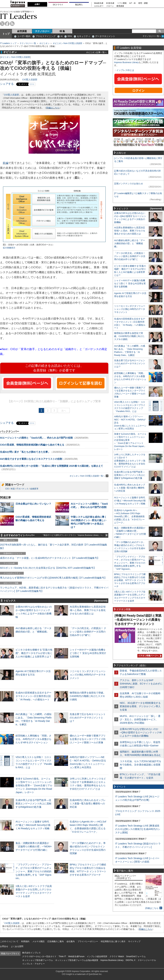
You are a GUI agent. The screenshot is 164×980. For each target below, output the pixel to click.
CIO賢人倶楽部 (30, 80)
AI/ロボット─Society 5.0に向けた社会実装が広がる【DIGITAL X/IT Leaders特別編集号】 (48, 568)
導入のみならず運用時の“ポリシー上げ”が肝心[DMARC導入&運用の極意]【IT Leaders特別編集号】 (53, 578)
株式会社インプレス (31, 953)
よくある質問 (17, 946)
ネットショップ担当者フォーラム (38, 960)
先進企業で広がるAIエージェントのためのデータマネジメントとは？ (88, 718)
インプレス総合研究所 (97, 956)
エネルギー (99, 6)
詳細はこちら (152, 908)
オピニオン (44, 43)
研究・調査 (143, 3)
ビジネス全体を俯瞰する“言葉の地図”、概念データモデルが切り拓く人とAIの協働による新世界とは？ (34, 653)
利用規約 (25, 941)
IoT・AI (132, 3)
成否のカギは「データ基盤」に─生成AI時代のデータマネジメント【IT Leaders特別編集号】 (50, 558)
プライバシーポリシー (88, 941)
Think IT (62, 956)
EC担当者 (110, 3)
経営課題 (22, 31)
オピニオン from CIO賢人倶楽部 (67, 43)
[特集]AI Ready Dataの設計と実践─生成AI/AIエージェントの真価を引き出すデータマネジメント (138, 620)
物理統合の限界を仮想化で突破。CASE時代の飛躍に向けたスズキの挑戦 (88, 696)
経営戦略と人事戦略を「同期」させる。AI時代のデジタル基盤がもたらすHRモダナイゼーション (33, 739)
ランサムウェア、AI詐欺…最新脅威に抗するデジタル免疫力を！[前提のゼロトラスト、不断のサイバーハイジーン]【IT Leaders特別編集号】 (54, 589)
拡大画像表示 (9, 248)
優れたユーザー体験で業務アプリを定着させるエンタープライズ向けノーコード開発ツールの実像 (88, 739)
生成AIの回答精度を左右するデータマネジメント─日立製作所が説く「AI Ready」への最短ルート (33, 696)
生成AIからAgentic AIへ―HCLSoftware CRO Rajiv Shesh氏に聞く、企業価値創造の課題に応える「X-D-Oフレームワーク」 (129, 516)
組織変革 (34, 489)
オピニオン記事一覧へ (96, 52)
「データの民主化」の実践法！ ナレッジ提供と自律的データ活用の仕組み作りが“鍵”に (88, 632)
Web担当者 (99, 3)
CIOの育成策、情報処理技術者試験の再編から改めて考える (32, 445)
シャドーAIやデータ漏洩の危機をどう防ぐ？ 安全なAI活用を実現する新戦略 (88, 653)
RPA (70, 36)
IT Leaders (18, 16)
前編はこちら (53, 108)
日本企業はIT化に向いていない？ (33, 504)
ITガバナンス (22, 489)
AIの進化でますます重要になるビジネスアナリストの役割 (31, 459)
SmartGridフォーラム (136, 956)
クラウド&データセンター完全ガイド (39, 956)
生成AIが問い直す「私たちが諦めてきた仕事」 (25, 452)
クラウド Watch (117, 956)
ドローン (110, 6)
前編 (6, 163)
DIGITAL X (131, 960)
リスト (32, 84)
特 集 (62, 31)
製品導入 (79, 5)
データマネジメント (105, 36)
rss (12, 24)
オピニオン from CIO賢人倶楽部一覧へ (89, 476)
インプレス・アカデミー (33, 964)
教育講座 (120, 6)
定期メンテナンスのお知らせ (129, 184)
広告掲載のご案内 (56, 941)
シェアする (7, 84)
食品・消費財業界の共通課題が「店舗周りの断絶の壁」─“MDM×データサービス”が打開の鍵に (34, 846)
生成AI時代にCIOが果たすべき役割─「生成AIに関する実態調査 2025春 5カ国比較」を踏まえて (52, 466)
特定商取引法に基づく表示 (113, 941)
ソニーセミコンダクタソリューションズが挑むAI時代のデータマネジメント (88, 675)
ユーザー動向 (24, 36)
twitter (2, 24)
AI (61, 36)
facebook (7, 24)
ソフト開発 (122, 3)
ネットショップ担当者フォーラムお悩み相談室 (77, 960)
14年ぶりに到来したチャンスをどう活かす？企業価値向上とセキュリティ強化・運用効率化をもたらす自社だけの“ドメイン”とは (130, 461)
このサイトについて (9, 941)
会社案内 (71, 941)
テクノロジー (42, 31)
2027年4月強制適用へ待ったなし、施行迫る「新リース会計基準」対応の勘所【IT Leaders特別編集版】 (54, 546)
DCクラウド (58, 5)
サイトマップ (134, 941)
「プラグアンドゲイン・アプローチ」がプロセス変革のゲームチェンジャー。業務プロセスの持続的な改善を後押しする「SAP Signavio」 (33, 871)
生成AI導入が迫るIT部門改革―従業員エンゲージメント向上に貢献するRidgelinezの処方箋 (33, 804)
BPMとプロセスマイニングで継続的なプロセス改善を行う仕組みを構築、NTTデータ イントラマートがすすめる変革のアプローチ (130, 580)
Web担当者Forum (76, 956)
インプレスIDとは (125, 70)
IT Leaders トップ (8, 43)
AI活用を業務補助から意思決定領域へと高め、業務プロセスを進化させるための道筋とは (88, 610)
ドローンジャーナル (147, 960)
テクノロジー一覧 (28, 43)
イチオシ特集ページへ (149, 656)
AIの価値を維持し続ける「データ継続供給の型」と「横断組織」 (130, 243)
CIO (7, 489)
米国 (13, 489)
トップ (6, 34)
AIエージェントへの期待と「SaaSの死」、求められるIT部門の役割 (36, 438)
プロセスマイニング (46, 36)
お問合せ (4, 946)
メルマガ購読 (38, 941)
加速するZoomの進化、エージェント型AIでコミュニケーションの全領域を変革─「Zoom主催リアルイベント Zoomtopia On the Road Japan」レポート (34, 786)
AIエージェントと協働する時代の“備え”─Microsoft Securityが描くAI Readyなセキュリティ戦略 (33, 825)
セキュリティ (84, 36)
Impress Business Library (126, 62)
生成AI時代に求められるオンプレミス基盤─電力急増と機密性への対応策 (88, 804)
